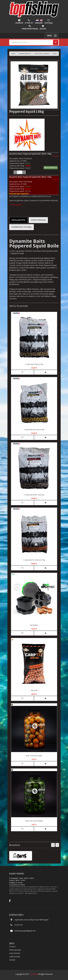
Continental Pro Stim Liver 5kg (34, 560)
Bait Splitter (34, 625)
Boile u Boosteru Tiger (34, 756)
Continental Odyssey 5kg (34, 364)
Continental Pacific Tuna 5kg (34, 495)
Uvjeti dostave (15, 953)
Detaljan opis (18, 220)
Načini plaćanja (15, 950)
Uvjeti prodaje (38, 220)
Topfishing (33, 974)
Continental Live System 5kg (34, 430)
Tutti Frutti (34, 690)
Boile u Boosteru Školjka (34, 821)
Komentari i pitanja (22, 227)
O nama (12, 947)
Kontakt (12, 960)
